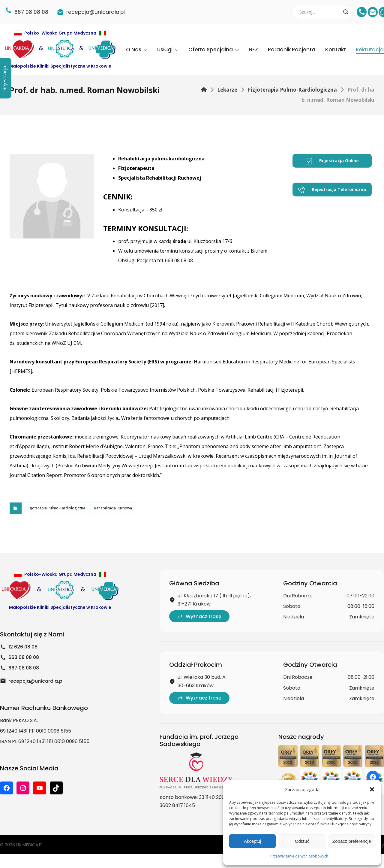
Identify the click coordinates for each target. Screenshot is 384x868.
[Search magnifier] (346, 12)
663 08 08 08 (19, 657)
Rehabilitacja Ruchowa (113, 508)
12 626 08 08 (19, 647)
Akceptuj (253, 841)
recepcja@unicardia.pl (32, 681)
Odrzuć (302, 841)
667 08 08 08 (19, 668)
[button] (372, 789)
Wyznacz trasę (199, 616)
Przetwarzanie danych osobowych (299, 856)
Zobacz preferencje (352, 841)
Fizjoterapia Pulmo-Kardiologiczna (56, 508)
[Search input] (320, 12)
